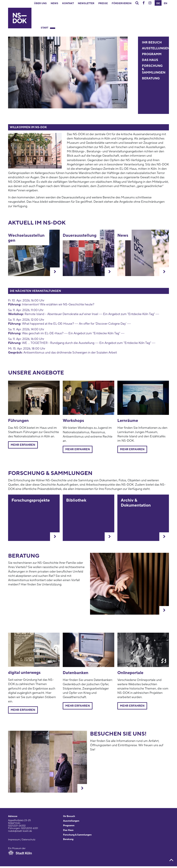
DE (158, 3)
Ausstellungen (156, 48)
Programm (152, 54)
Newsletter (86, 3)
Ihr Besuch (152, 43)
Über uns (40, 3)
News (54, 3)
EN (165, 3)
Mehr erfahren (23, 445)
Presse (103, 3)
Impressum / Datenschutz (22, 840)
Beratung (151, 78)
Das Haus (150, 60)
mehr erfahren (132, 449)
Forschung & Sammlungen (77, 835)
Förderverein (122, 3)
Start (45, 28)
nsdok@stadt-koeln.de (20, 831)
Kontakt (68, 3)
